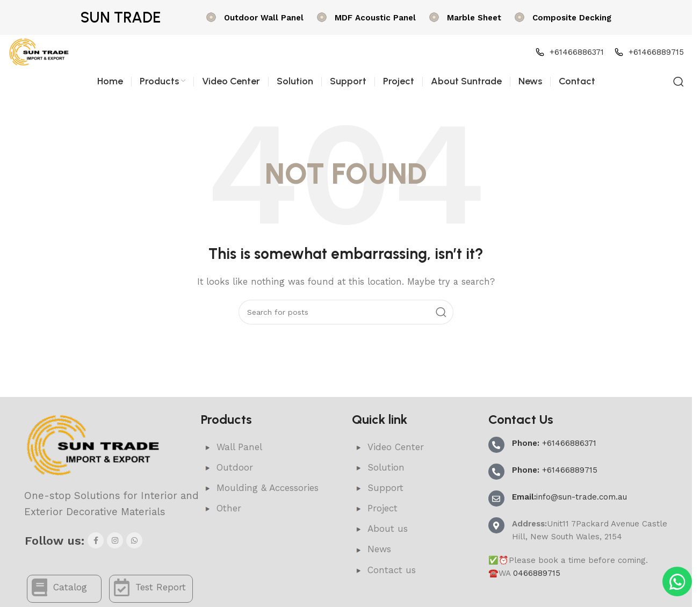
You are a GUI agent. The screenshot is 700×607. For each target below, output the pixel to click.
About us (380, 529)
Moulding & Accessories (260, 488)
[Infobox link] (254, 17)
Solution (378, 467)
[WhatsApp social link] (134, 540)
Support (378, 488)
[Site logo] (39, 52)
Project (375, 508)
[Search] (679, 82)
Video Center (388, 447)
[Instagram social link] (115, 540)
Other (221, 508)
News (371, 549)
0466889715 (537, 573)
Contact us (384, 570)
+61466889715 (555, 470)
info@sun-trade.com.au (569, 497)
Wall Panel (232, 447)
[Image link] (94, 445)
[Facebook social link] (96, 540)
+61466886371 (554, 443)
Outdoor (227, 467)
